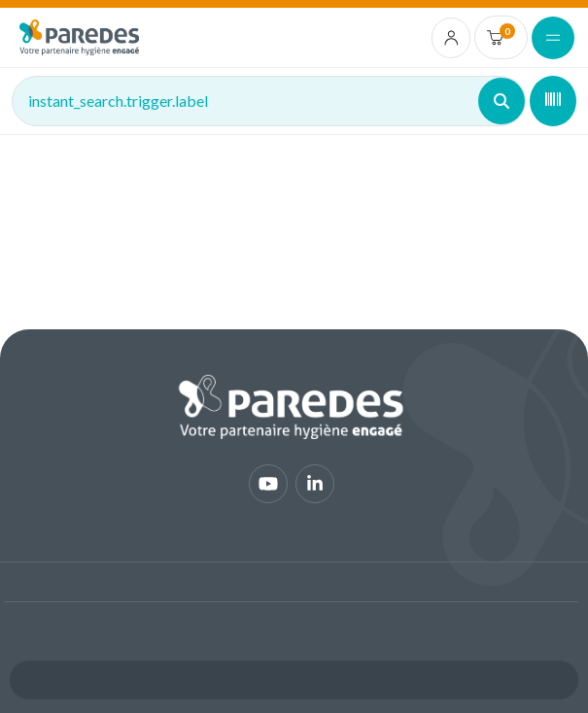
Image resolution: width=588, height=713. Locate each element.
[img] (79, 37)
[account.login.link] (451, 38)
